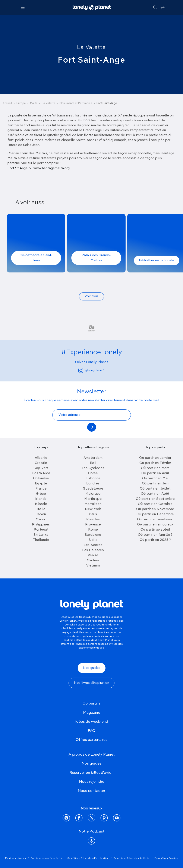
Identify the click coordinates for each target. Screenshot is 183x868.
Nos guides (92, 668)
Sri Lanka (41, 535)
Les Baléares (93, 550)
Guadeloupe (93, 489)
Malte (34, 103)
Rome (93, 530)
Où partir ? (91, 703)
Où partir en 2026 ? (155, 540)
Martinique (93, 499)
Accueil (7, 103)
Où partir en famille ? (155, 535)
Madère (93, 561)
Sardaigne (93, 535)
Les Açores (93, 545)
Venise (93, 555)
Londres (93, 484)
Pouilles (93, 519)
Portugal (41, 530)
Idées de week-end (92, 722)
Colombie (41, 478)
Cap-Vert (41, 468)
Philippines (41, 525)
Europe (21, 103)
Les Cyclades (93, 468)
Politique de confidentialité (47, 858)
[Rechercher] (155, 7)
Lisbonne (93, 478)
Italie (41, 509)
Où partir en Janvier (155, 458)
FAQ (92, 731)
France (41, 489)
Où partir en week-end (155, 519)
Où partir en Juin (155, 484)
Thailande (41, 540)
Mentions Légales (16, 858)
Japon (41, 514)
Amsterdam (93, 458)
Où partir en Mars (155, 468)
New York (93, 509)
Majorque (93, 494)
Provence (93, 525)
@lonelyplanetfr (91, 370)
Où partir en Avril (155, 473)
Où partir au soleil (155, 530)
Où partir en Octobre (155, 504)
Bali (93, 463)
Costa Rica (41, 473)
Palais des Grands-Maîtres (96, 258)
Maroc (41, 519)
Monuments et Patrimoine (76, 103)
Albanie (41, 458)
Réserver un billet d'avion (91, 773)
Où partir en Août (155, 494)
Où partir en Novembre (155, 509)
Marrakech (93, 504)
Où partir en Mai (155, 478)
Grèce (41, 494)
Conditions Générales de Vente (132, 858)
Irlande (41, 499)
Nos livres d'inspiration (91, 683)
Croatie (41, 463)
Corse (93, 473)
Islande (41, 504)
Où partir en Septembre (155, 499)
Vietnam (93, 566)
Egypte (41, 484)
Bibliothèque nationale (157, 260)
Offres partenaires (91, 740)
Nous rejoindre (92, 782)
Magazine (92, 713)
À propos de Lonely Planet (92, 755)
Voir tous (91, 296)
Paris (93, 514)
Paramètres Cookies (166, 858)
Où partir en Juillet (155, 489)
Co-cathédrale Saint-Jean (36, 258)
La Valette (91, 47)
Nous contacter (91, 791)
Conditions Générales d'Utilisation (88, 858)
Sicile (93, 540)
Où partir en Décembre (155, 514)
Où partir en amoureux (155, 525)
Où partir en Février (155, 463)
